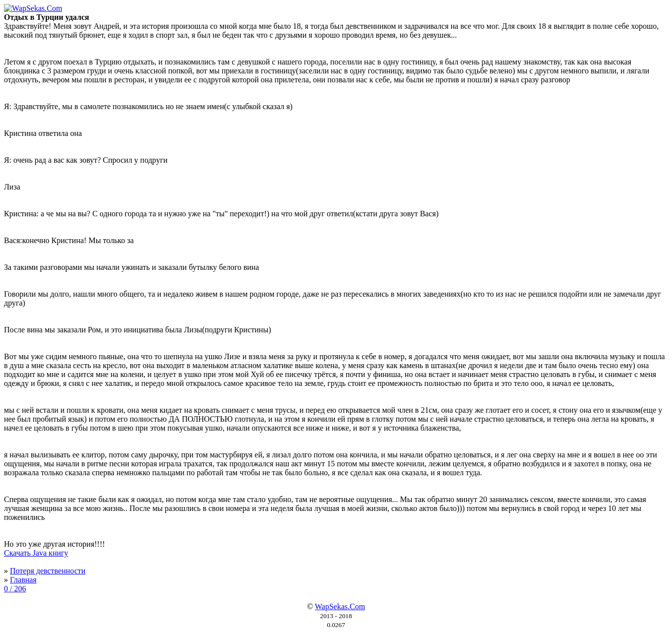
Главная (23, 580)
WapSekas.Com (340, 606)
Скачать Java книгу (36, 553)
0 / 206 (15, 589)
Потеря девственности (48, 571)
